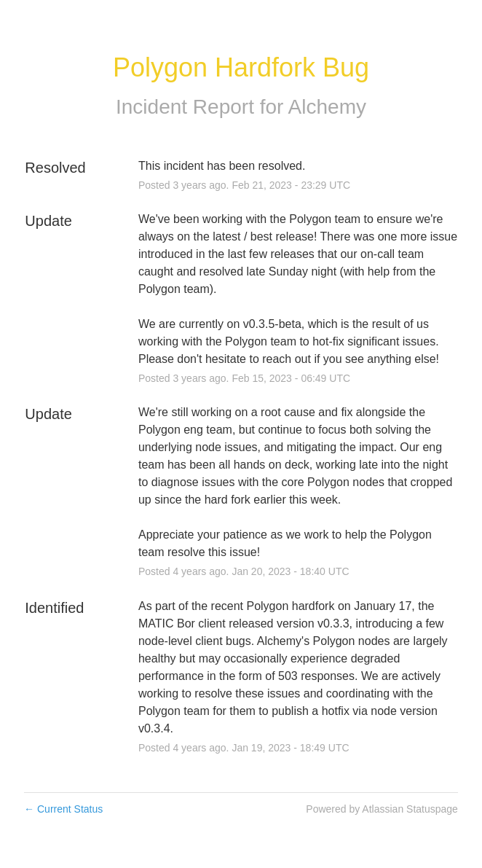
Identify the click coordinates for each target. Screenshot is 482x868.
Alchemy (327, 107)
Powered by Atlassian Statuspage (382, 809)
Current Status (63, 809)
